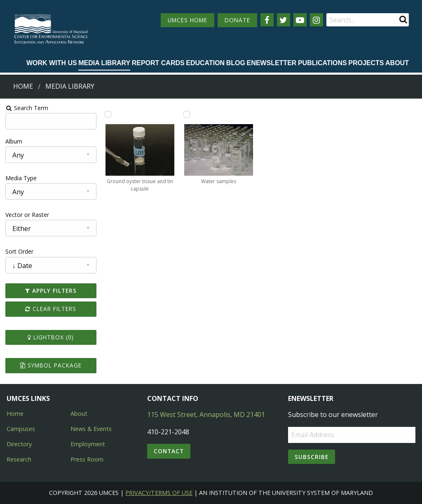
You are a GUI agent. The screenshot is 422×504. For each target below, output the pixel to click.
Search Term (27, 108)
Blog (236, 63)
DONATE (237, 20)
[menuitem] (52, 64)
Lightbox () (51, 337)
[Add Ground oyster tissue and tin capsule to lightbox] (108, 114)
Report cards (158, 63)
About (397, 63)
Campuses (21, 429)
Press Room (87, 459)
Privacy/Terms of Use (159, 493)
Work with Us (52, 63)
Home (23, 86)
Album (14, 141)
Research (19, 459)
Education (205, 63)
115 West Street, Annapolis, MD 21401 (206, 415)
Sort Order (19, 251)
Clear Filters (51, 309)
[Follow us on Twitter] (284, 20)
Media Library (104, 63)
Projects (366, 63)
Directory (19, 444)
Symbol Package (51, 365)
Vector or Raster (27, 215)
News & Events (91, 429)
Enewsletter (271, 63)
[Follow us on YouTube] (300, 20)
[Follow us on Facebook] (267, 20)
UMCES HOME (188, 20)
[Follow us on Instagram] (316, 20)
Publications (322, 63)
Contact (169, 451)
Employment (88, 444)
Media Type (21, 178)
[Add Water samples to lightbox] (187, 114)
